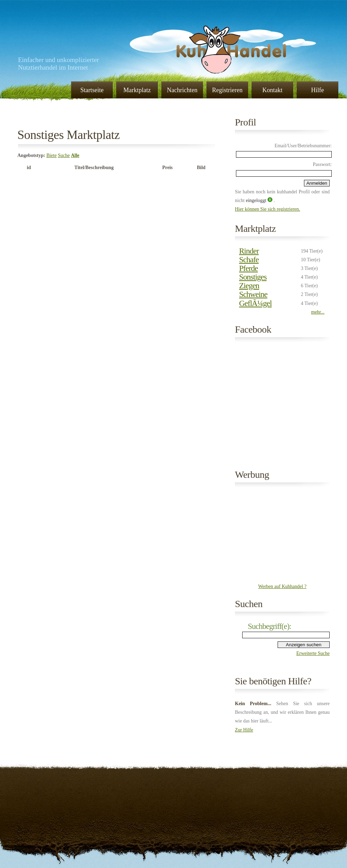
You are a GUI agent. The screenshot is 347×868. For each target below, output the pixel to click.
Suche (64, 155)
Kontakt (272, 90)
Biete (52, 155)
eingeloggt (257, 200)
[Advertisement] (282, 536)
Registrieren (227, 90)
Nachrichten (182, 90)
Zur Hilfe (244, 730)
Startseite (92, 90)
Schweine (253, 294)
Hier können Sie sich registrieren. (268, 209)
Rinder (249, 251)
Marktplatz (137, 90)
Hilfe (318, 90)
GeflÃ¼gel (255, 303)
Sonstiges (253, 277)
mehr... (318, 312)
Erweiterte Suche (313, 653)
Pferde (248, 268)
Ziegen (249, 286)
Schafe (249, 260)
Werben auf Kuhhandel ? (282, 586)
